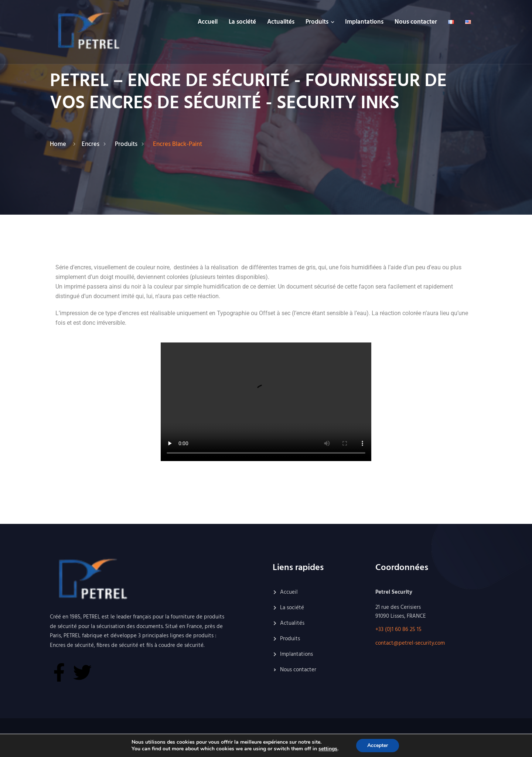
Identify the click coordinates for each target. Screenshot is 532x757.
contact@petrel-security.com (410, 643)
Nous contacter (416, 22)
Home (59, 144)
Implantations (364, 22)
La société (242, 22)
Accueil (208, 22)
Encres (92, 144)
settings (328, 749)
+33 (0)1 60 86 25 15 (398, 630)
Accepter (378, 745)
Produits (317, 22)
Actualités (281, 22)
